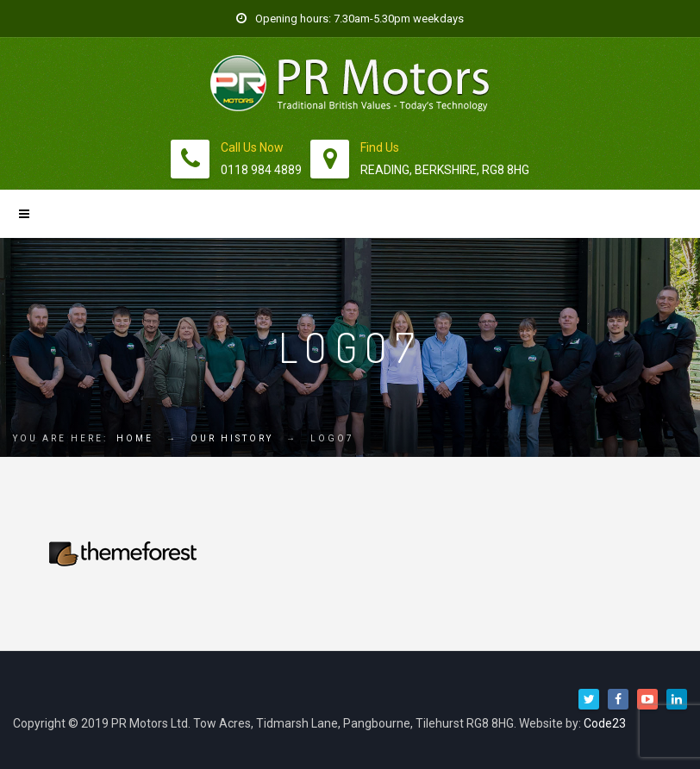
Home (135, 438)
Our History (232, 438)
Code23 (605, 723)
